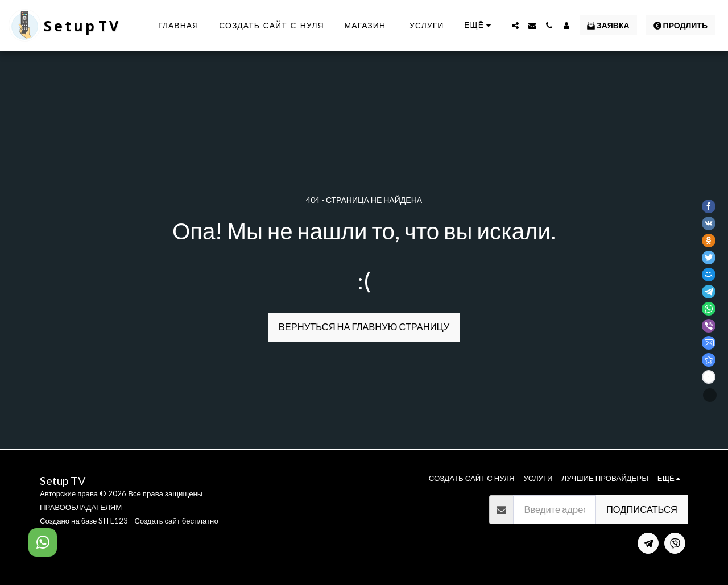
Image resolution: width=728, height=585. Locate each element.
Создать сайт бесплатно (176, 521)
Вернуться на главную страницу (364, 327)
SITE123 (113, 521)
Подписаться (642, 509)
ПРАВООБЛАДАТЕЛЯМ (81, 507)
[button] (515, 26)
